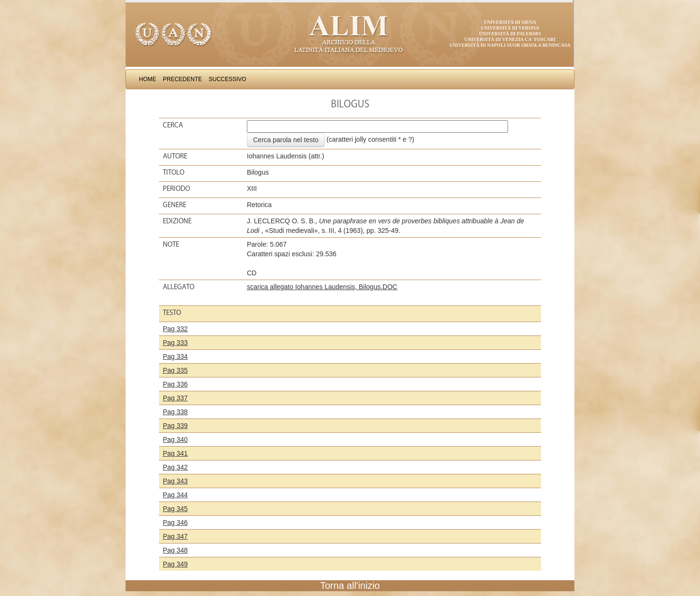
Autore (175, 156)
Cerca (173, 125)
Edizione (177, 221)
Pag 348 (175, 550)
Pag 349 (175, 564)
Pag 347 (175, 536)
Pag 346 (175, 523)
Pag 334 (175, 356)
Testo (172, 313)
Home (148, 79)
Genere (175, 205)
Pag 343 (175, 481)
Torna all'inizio (350, 586)
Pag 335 (175, 370)
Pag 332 (175, 329)
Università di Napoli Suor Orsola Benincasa (510, 45)
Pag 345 (175, 509)
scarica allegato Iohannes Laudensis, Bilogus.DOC (322, 287)
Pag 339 (175, 426)
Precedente (182, 79)
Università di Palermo (510, 34)
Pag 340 (175, 439)
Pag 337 (175, 398)
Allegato (179, 287)
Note (171, 244)
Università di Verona (510, 28)
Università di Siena (510, 22)
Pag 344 (175, 495)
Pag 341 (175, 453)
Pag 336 (175, 384)
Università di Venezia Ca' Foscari (510, 39)
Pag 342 (175, 467)
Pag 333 (175, 343)
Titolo (174, 172)
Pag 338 (175, 412)
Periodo (176, 188)
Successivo (228, 79)
